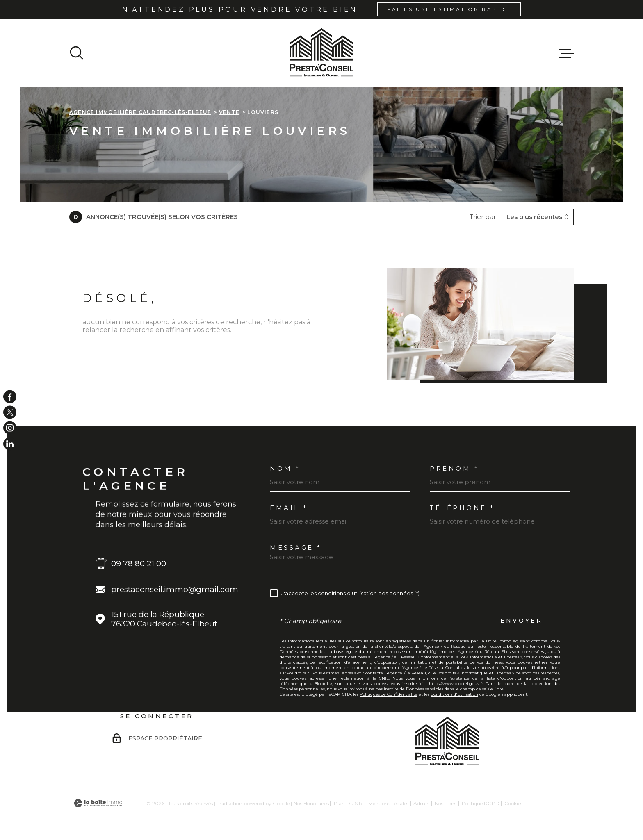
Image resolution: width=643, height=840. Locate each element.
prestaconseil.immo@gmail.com (175, 589)
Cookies (513, 804)
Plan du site (349, 803)
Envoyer (521, 621)
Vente (229, 112)
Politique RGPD (481, 803)
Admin (422, 803)
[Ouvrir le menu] (566, 53)
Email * (289, 508)
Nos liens (446, 803)
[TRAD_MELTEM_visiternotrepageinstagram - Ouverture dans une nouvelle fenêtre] (10, 428)
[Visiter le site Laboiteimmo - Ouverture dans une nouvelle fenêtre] (98, 803)
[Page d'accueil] (321, 53)
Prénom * (454, 468)
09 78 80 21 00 (139, 563)
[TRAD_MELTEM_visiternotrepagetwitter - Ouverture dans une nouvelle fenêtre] (10, 412)
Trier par (483, 217)
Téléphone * (462, 508)
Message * (296, 547)
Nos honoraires (311, 803)
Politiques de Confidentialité (389, 694)
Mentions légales (388, 803)
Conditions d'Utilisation (454, 694)
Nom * (285, 468)
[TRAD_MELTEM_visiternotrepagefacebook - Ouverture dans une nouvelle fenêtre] (10, 396)
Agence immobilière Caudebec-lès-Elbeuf (140, 112)
